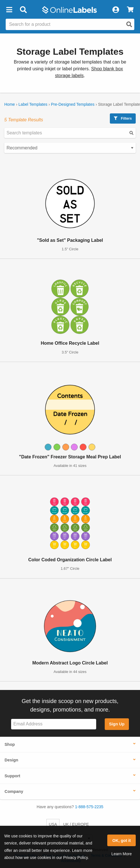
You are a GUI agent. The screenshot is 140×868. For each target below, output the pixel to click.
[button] (9, 10)
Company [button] (14, 791)
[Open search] (129, 24)
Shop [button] (10, 744)
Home (10, 104)
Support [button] (12, 776)
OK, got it (122, 841)
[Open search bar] (23, 10)
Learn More (122, 854)
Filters (123, 118)
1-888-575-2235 (89, 807)
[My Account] (116, 10)
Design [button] (11, 760)
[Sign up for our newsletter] (54, 724)
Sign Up (117, 724)
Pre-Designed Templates (73, 104)
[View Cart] (130, 10)
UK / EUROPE (76, 824)
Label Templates (33, 104)
